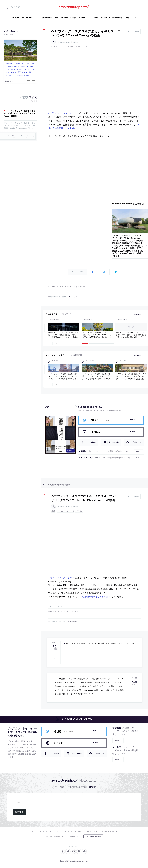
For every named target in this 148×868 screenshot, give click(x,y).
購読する (19, 812)
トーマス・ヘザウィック (61, 46)
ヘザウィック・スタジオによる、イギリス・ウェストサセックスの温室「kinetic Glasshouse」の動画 (20, 126)
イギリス (86, 46)
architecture (64, 42)
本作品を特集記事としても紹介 (93, 597)
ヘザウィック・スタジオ (60, 113)
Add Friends (114, 442)
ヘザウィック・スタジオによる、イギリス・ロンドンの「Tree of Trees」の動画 (20, 113)
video (75, 42)
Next (33, 80)
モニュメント (76, 46)
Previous (29, 80)
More (137, 451)
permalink (74, 297)
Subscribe (137, 442)
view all (137, 314)
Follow (132, 420)
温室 (54, 511)
